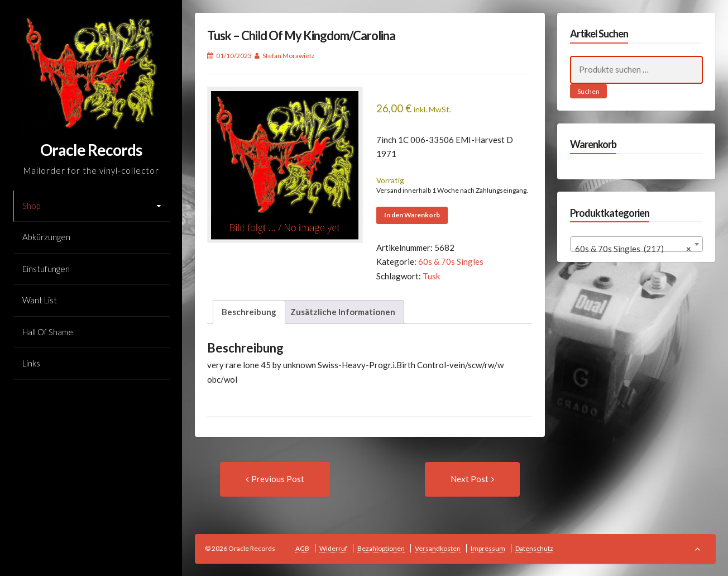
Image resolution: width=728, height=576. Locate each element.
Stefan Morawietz (289, 56)
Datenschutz (534, 548)
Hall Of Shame (48, 332)
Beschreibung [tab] (249, 312)
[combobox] (636, 244)
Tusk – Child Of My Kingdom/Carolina (301, 35)
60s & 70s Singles (451, 261)
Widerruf (333, 548)
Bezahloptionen (381, 548)
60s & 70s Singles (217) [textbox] (633, 249)
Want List (40, 300)
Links (31, 363)
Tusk (431, 276)
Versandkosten (438, 548)
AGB (302, 548)
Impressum (488, 548)
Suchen (588, 91)
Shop (31, 206)
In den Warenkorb (412, 215)
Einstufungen (46, 269)
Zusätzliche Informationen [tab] (343, 312)
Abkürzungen (46, 237)
